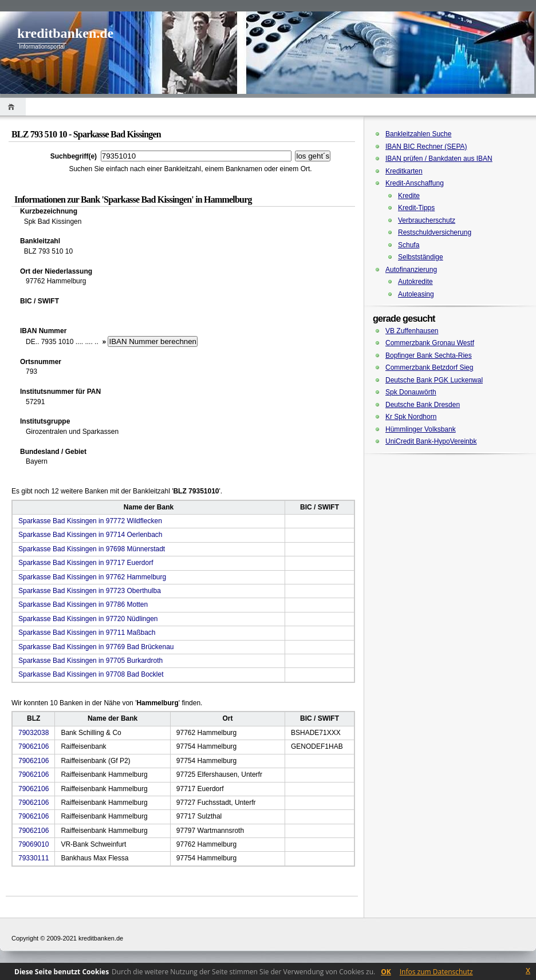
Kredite (409, 196)
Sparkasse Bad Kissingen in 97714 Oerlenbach (90, 535)
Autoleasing (416, 294)
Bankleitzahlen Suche (418, 134)
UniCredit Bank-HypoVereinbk (431, 441)
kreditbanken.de (65, 33)
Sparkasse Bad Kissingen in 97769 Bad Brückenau (96, 647)
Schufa (409, 245)
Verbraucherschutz (427, 220)
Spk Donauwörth (411, 392)
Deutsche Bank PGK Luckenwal (434, 380)
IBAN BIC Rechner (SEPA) (426, 147)
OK (386, 972)
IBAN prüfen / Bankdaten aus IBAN (439, 159)
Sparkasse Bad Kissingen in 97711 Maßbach (87, 633)
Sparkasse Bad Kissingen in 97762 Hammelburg (92, 577)
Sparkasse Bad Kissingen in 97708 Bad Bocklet (91, 674)
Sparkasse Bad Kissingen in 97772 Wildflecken (90, 521)
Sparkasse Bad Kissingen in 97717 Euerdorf (86, 563)
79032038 (33, 733)
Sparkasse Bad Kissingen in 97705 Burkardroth (90, 661)
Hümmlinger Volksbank (421, 429)
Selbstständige (421, 257)
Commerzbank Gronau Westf (430, 343)
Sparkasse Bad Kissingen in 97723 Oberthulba (90, 591)
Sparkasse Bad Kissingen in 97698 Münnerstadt (92, 549)
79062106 (33, 746)
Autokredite (415, 282)
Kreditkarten (404, 171)
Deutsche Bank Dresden (423, 405)
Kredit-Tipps (416, 208)
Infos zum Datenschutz (436, 972)
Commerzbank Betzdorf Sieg (429, 367)
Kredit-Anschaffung (415, 183)
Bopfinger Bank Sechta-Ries (429, 355)
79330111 (33, 858)
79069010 (33, 844)
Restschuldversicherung (435, 232)
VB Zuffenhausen (412, 331)
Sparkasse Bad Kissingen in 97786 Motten (83, 604)
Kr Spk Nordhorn (411, 417)
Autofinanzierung (411, 270)
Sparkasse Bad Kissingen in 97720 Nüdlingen (88, 619)
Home (13, 107)
